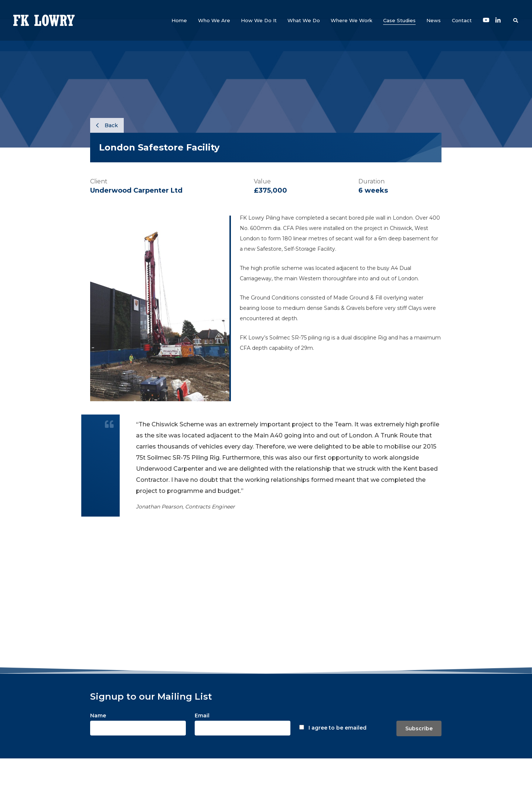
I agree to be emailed (337, 728)
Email (202, 716)
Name (98, 716)
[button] (214, 20)
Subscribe (419, 728)
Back (107, 125)
